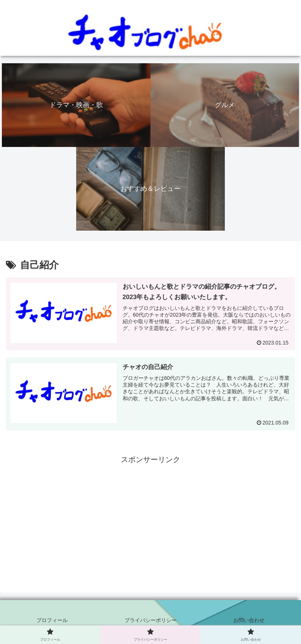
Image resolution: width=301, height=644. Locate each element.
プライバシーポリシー (150, 620)
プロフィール (52, 620)
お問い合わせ (249, 620)
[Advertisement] (150, 518)
